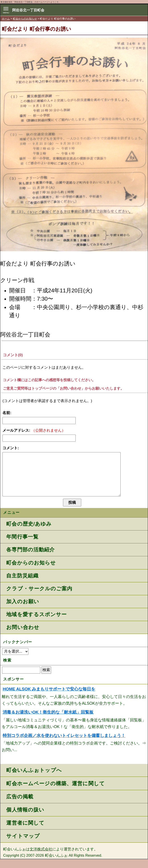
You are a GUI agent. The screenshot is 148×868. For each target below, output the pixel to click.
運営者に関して (25, 832)
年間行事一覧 (22, 546)
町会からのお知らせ (25, 19)
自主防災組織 (22, 585)
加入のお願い (23, 610)
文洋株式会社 (41, 858)
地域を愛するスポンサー (36, 623)
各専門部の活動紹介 (30, 558)
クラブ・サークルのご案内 (39, 597)
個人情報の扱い (25, 819)
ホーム (6, 19)
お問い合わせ (23, 636)
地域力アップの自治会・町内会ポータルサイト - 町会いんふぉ (134, 12)
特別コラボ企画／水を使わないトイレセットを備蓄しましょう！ (64, 744)
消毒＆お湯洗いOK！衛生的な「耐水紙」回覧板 (48, 721)
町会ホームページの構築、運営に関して (56, 792)
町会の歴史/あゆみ (29, 533)
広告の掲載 (20, 805)
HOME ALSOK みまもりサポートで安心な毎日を (49, 698)
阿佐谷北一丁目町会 (28, 10)
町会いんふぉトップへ (34, 779)
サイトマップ (23, 845)
